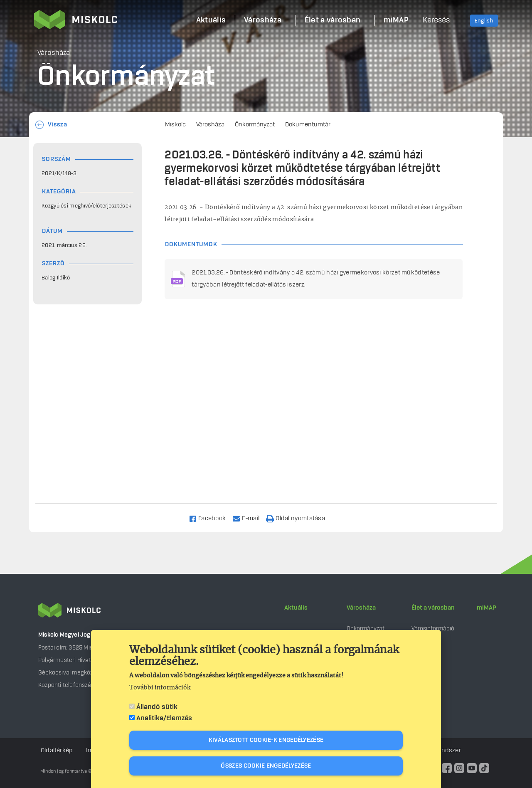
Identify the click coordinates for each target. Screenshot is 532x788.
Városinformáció (433, 629)
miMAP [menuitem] (396, 20)
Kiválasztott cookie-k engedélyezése (266, 740)
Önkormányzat (255, 125)
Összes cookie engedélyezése (266, 766)
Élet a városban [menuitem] (333, 20)
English (484, 21)
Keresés (436, 20)
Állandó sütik (157, 707)
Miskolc (175, 125)
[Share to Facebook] (211, 518)
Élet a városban (433, 608)
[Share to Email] (250, 518)
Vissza (57, 125)
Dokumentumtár (308, 125)
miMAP (486, 608)
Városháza (210, 125)
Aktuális (296, 608)
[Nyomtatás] (299, 518)
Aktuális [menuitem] (211, 20)
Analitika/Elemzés (164, 718)
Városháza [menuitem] (263, 20)
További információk (160, 688)
